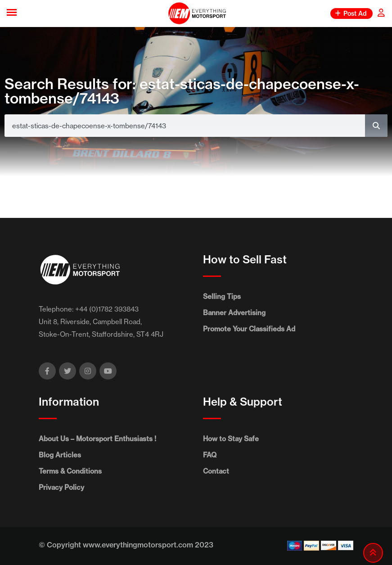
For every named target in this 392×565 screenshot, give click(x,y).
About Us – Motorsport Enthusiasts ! (97, 439)
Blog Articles (60, 455)
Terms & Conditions (70, 471)
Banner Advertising (234, 313)
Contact (216, 471)
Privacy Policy (61, 487)
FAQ (210, 455)
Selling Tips (222, 296)
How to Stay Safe (231, 439)
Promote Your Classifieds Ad (249, 329)
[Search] (376, 126)
